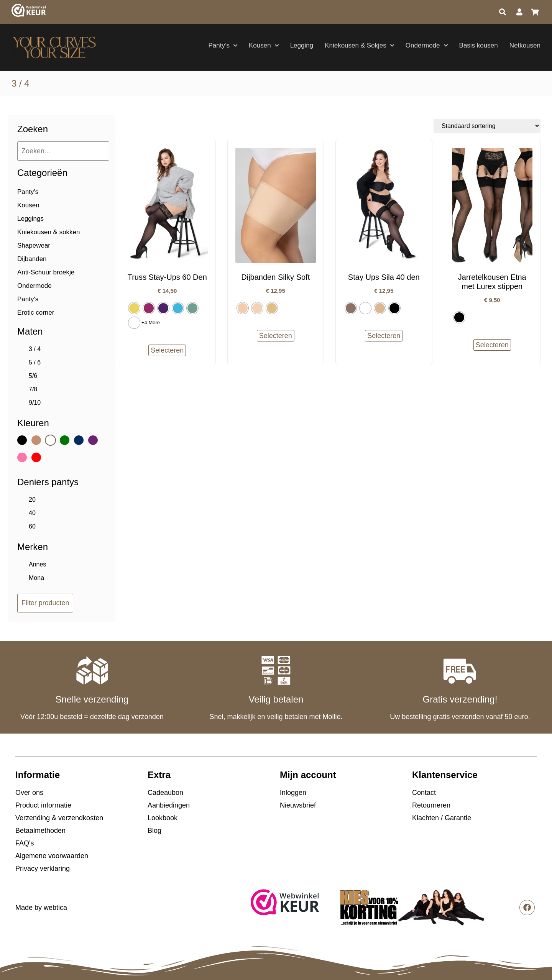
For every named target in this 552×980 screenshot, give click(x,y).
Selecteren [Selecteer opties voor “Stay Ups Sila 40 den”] (384, 336)
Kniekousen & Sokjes (359, 46)
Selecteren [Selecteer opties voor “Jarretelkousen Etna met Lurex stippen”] (492, 345)
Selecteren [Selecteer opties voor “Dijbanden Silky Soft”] (276, 336)
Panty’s (223, 46)
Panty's (28, 192)
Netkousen (525, 45)
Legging (302, 45)
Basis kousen (479, 45)
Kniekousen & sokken (49, 232)
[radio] (134, 308)
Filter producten (45, 603)
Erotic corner (36, 313)
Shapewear (34, 245)
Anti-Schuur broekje (46, 272)
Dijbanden (32, 259)
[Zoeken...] (63, 151)
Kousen (264, 46)
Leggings (30, 219)
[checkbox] (61, 349)
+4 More (151, 323)
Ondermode (427, 46)
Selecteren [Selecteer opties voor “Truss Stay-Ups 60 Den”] (167, 350)
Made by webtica (41, 908)
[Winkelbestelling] (487, 126)
